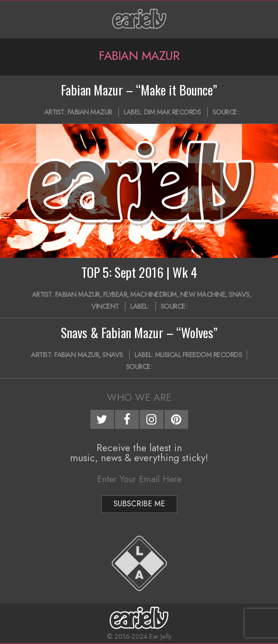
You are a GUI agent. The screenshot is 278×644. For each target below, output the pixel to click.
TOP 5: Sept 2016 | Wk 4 (139, 272)
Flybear (115, 294)
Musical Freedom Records (199, 355)
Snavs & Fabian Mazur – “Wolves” (139, 332)
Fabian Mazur (90, 112)
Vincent (105, 306)
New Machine (203, 294)
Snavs (239, 294)
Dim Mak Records (173, 112)
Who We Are (139, 398)
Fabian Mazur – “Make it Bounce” (139, 90)
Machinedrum (153, 294)
